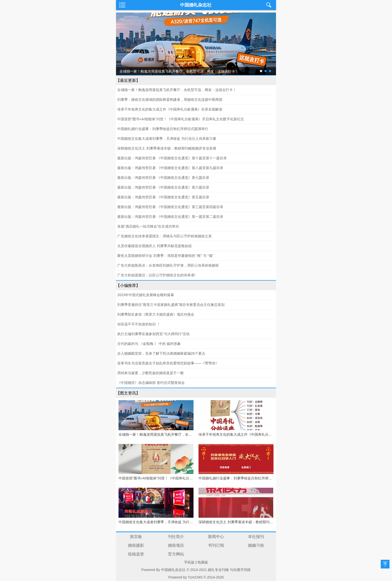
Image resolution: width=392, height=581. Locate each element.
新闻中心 (216, 537)
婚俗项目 (176, 545)
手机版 (189, 562)
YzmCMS (195, 577)
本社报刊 (256, 537)
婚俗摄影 (136, 545)
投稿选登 (136, 554)
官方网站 (176, 554)
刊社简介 (176, 537)
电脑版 (203, 562)
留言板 (136, 537)
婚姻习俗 (256, 545)
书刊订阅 (216, 545)
